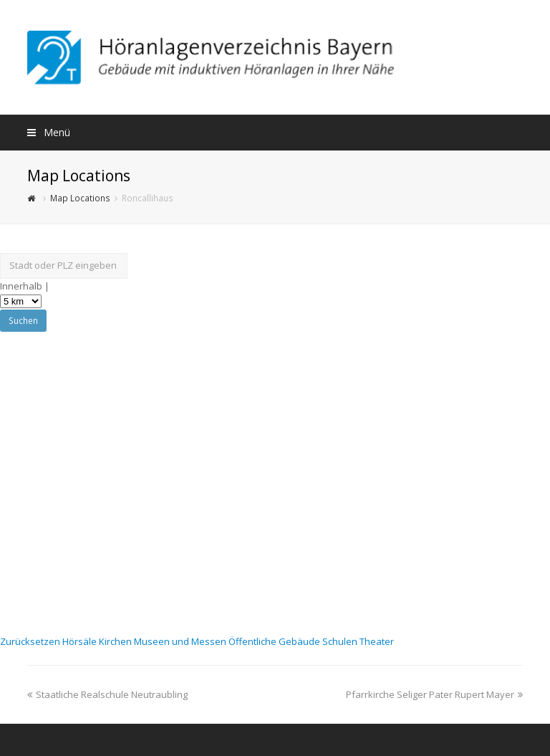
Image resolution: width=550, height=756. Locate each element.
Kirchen (116, 641)
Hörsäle (81, 641)
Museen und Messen (181, 641)
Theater (377, 641)
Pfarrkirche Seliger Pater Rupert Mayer (434, 694)
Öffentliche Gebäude (275, 641)
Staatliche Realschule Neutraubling (107, 694)
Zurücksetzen (31, 641)
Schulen (341, 641)
